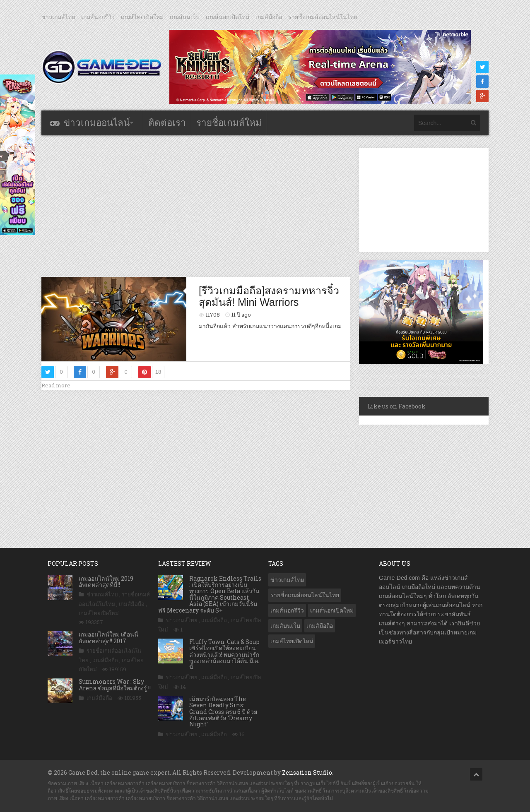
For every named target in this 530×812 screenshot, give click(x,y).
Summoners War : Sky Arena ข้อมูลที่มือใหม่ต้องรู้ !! (115, 685)
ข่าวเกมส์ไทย (58, 17)
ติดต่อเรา (167, 123)
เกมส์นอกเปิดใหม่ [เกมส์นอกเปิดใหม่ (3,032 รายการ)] (332, 610)
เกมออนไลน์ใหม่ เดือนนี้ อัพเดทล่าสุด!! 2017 (108, 637)
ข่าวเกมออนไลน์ (97, 123)
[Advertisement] (196, 206)
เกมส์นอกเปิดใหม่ (228, 17)
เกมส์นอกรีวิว (98, 17)
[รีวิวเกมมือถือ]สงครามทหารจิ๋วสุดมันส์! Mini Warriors (269, 296)
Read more (56, 385)
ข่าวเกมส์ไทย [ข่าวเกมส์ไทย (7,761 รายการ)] (287, 580)
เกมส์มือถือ (269, 17)
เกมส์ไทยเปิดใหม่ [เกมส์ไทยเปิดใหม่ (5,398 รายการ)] (292, 641)
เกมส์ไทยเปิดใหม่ (142, 17)
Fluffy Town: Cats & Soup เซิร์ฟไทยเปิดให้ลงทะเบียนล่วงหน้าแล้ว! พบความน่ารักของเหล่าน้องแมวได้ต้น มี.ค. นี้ (224, 655)
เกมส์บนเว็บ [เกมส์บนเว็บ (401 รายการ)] (285, 626)
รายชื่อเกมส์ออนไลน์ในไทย (323, 17)
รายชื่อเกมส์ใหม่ (229, 123)
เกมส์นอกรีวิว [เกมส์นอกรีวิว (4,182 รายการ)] (287, 610)
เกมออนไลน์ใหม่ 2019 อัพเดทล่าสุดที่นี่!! (106, 581)
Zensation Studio (307, 772)
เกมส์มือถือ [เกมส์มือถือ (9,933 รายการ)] (320, 626)
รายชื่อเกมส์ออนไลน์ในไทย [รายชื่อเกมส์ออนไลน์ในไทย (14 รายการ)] (305, 595)
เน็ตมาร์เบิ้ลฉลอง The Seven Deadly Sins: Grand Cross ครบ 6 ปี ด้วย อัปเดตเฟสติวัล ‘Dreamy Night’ (223, 712)
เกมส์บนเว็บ (185, 17)
